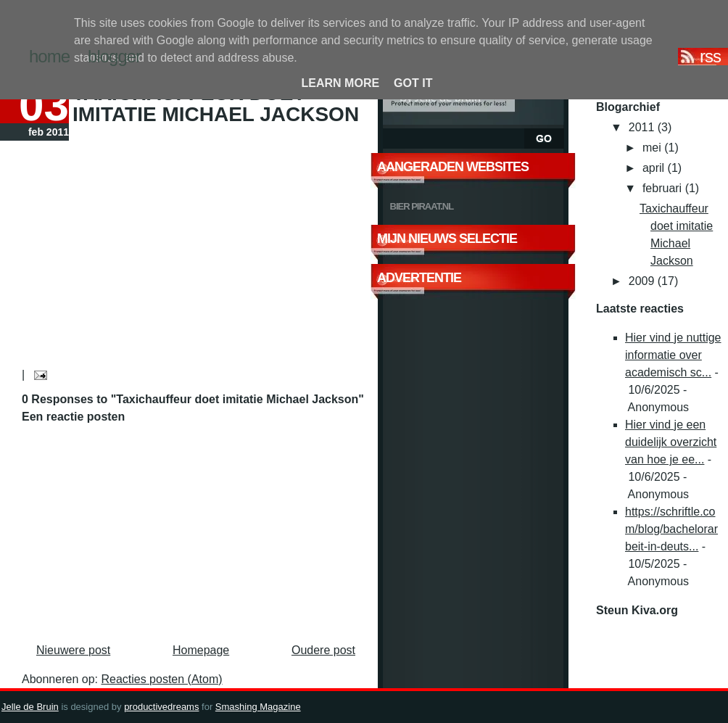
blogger (114, 56)
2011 (643, 127)
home (49, 56)
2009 (643, 281)
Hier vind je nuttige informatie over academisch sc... (673, 355)
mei (653, 148)
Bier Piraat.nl (422, 206)
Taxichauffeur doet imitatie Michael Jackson (216, 104)
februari (664, 188)
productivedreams (161, 707)
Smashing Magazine (258, 707)
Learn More (341, 83)
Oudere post (323, 650)
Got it (413, 83)
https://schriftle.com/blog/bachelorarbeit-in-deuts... (671, 529)
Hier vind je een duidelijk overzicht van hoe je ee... (671, 442)
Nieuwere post (73, 650)
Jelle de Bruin (30, 707)
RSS (710, 57)
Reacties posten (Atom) (161, 679)
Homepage (201, 650)
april (655, 168)
